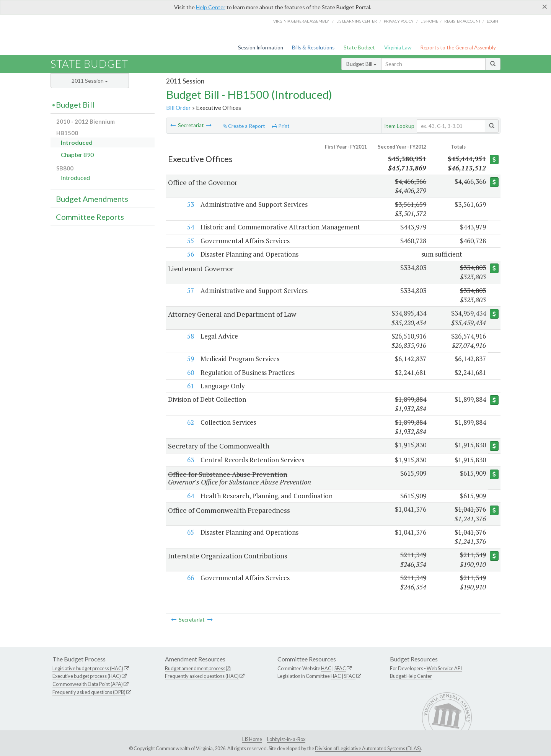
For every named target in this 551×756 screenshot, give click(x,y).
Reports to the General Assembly (458, 47)
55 (190, 241)
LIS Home (252, 739)
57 (190, 290)
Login (492, 21)
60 (190, 372)
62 (190, 422)
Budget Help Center (411, 676)
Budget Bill (361, 64)
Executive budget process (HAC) (87, 676)
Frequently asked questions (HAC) (202, 676)
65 (190, 532)
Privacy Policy (399, 21)
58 (190, 336)
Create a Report (244, 126)
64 (190, 496)
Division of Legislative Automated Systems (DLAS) (368, 748)
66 (190, 578)
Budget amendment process (195, 668)
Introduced (77, 142)
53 (190, 204)
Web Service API (444, 668)
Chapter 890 (77, 155)
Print (281, 126)
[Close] (545, 7)
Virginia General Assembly (301, 21)
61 (190, 386)
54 (190, 227)
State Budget (359, 47)
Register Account (462, 21)
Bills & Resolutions (313, 47)
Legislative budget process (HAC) (88, 668)
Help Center (211, 7)
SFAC (340, 668)
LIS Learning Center (357, 21)
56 (190, 254)
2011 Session (90, 81)
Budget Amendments (92, 199)
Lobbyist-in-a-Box (286, 739)
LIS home (429, 21)
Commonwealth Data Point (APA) (88, 684)
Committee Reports (90, 217)
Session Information (261, 47)
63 (190, 460)
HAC (326, 668)
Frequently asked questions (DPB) (89, 692)
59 (190, 359)
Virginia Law (398, 47)
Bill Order (179, 108)
